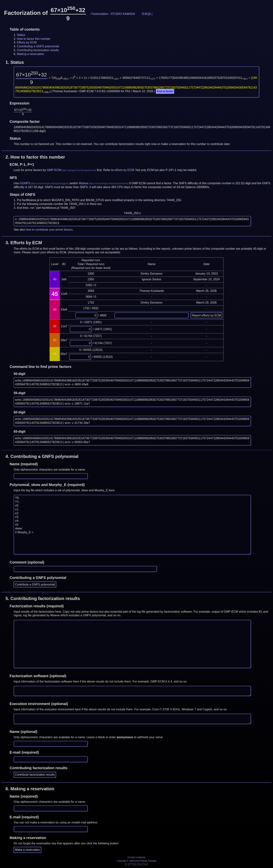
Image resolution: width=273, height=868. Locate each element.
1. (15, 62)
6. (30, 789)
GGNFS (25, 183)
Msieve (83, 183)
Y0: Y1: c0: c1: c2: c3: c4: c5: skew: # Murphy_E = (132, 525)
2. (35, 157)
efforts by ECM (124, 170)
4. (42, 456)
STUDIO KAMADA (123, 14)
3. (24, 243)
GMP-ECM (54, 170)
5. (43, 598)
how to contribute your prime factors (49, 230)
